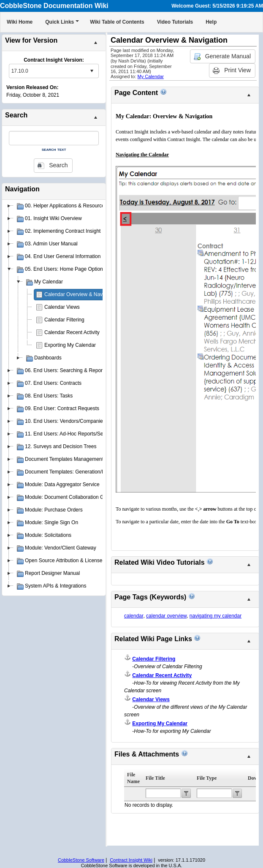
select (92, 71)
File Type (207, 778)
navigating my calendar (216, 616)
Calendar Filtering (64, 320)
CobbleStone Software (81, 860)
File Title (155, 778)
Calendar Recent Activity (72, 332)
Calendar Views (62, 307)
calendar (134, 616)
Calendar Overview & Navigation (81, 294)
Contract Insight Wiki (131, 860)
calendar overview (166, 616)
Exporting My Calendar (70, 345)
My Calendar (151, 76)
